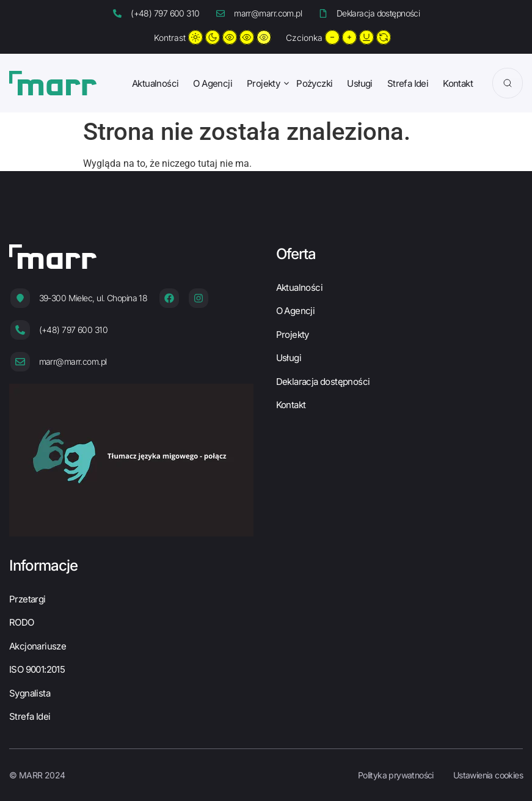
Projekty (263, 83)
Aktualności (155, 83)
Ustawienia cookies (488, 775)
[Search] (508, 83)
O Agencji (213, 83)
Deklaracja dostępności (323, 382)
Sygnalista (30, 693)
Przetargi (27, 599)
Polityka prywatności (396, 775)
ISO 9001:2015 (37, 669)
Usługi (359, 83)
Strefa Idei (408, 83)
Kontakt (458, 83)
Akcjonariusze (38, 646)
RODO (22, 622)
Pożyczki (314, 83)
